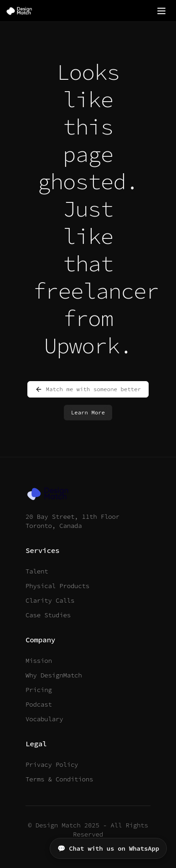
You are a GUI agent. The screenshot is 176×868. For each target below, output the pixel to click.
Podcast (39, 704)
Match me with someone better (88, 389)
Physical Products (57, 586)
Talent (37, 571)
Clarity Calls (50, 600)
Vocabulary (44, 719)
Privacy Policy (52, 765)
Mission (39, 661)
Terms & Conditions (59, 779)
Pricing (39, 690)
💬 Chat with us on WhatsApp (108, 848)
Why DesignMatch (54, 675)
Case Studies (48, 615)
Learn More (88, 412)
